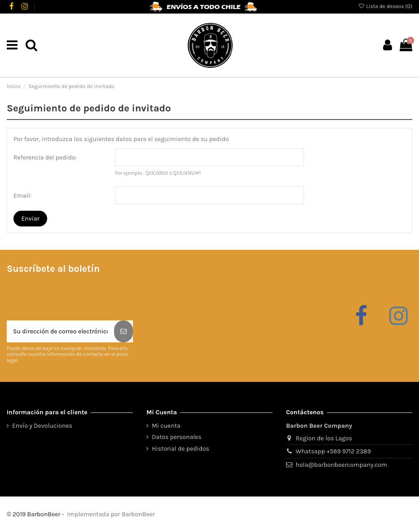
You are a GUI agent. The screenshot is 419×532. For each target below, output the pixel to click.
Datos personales (177, 437)
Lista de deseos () (385, 6)
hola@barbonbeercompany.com (342, 465)
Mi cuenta (166, 426)
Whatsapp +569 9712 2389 (333, 451)
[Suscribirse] (123, 331)
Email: (22, 196)
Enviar (31, 219)
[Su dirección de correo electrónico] (60, 331)
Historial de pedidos (181, 449)
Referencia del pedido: (45, 157)
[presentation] (75, 298)
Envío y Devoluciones (42, 426)
